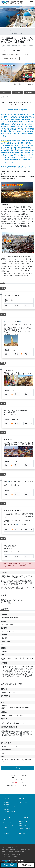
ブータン (8, 825)
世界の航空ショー (23, 821)
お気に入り (17, 33)
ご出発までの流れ (7, 856)
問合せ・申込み (9, 865)
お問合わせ (22, 834)
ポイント (6, 92)
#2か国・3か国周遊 (7, 55)
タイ (4, 825)
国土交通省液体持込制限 (24, 849)
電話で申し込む (26, 865)
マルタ (13, 825)
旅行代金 (18, 92)
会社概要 (4, 852)
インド (4, 823)
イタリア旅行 (6, 802)
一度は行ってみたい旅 (25, 828)
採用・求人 (20, 854)
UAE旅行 (13, 812)
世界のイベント (23, 826)
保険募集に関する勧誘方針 (9, 854)
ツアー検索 (6, 834)
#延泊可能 (5, 58)
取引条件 (11, 852)
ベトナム (5, 828)
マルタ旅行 (12, 807)
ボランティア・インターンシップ (8, 818)
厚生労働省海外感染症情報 (9, 849)
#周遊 (17, 55)
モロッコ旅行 (6, 812)
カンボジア (10, 823)
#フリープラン (14, 58)
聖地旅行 (21, 799)
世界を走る (22, 823)
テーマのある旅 (23, 817)
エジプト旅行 (6, 809)
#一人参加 (25, 55)
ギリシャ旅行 (6, 805)
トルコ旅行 (5, 807)
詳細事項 (29, 92)
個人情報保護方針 (19, 852)
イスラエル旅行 (23, 802)
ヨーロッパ (6, 799)
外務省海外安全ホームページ (9, 847)
